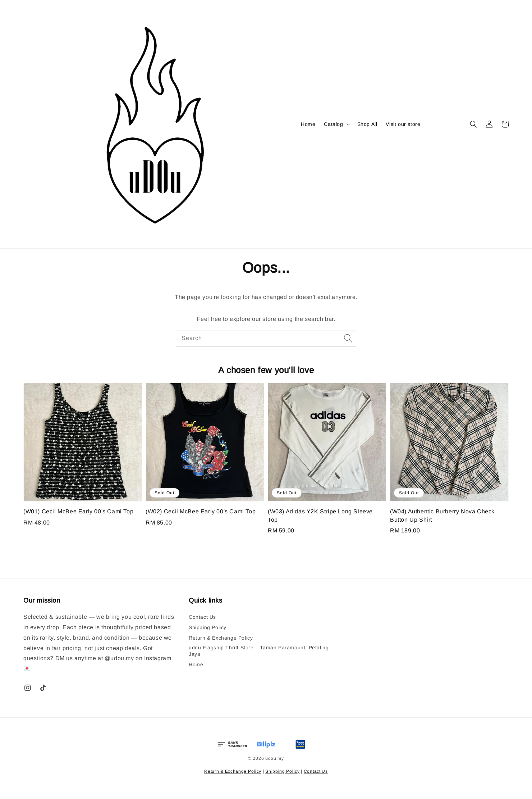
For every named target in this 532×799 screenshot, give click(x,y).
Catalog (333, 124)
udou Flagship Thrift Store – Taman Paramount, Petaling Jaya (259, 651)
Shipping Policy (208, 627)
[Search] (348, 338)
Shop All (367, 124)
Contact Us (202, 617)
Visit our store (403, 124)
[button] (473, 124)
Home (308, 124)
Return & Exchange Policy (221, 638)
